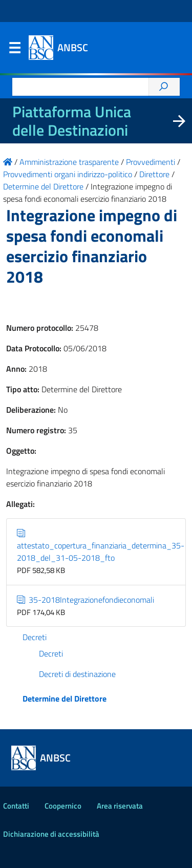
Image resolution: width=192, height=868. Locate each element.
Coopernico (63, 806)
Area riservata (120, 806)
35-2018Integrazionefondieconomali (86, 600)
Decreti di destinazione (77, 674)
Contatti (16, 806)
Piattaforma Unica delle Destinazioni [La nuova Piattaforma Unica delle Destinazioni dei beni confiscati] (72, 121)
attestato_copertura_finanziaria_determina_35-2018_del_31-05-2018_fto (101, 545)
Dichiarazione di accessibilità (51, 834)
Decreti (35, 637)
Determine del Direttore (65, 698)
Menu (14, 50)
